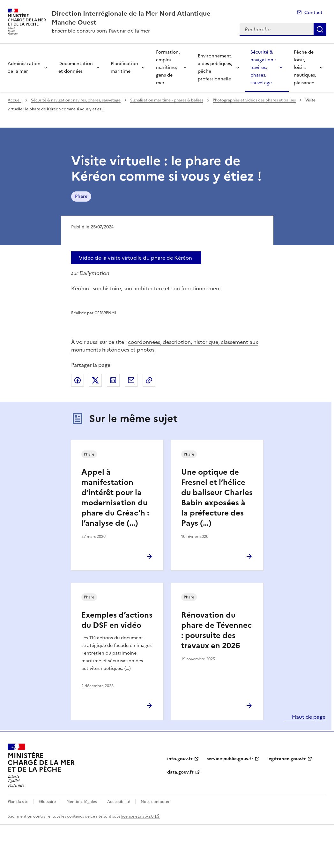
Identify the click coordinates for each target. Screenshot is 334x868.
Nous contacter (155, 802)
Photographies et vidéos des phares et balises (254, 100)
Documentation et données (76, 67)
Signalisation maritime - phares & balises (167, 100)
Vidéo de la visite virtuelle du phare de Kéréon (135, 258)
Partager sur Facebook (78, 380)
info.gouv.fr (180, 759)
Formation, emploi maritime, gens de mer (168, 67)
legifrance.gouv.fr (287, 759)
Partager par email (131, 380)
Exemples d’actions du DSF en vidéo (117, 620)
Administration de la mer (24, 67)
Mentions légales (82, 802)
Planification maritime (124, 67)
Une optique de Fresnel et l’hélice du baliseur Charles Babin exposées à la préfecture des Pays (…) (217, 498)
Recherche (320, 29)
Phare (81, 196)
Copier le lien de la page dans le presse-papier (149, 380)
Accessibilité (119, 802)
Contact (313, 13)
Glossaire (47, 802)
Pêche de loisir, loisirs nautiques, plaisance (305, 67)
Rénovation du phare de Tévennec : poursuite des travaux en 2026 (216, 630)
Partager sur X (95, 380)
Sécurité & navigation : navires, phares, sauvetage (263, 67)
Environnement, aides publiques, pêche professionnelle (215, 67)
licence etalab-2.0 (137, 816)
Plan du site (18, 802)
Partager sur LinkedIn (113, 380)
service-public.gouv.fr (230, 759)
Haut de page (308, 717)
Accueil (15, 100)
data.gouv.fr (180, 772)
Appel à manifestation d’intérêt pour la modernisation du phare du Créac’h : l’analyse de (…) (115, 498)
